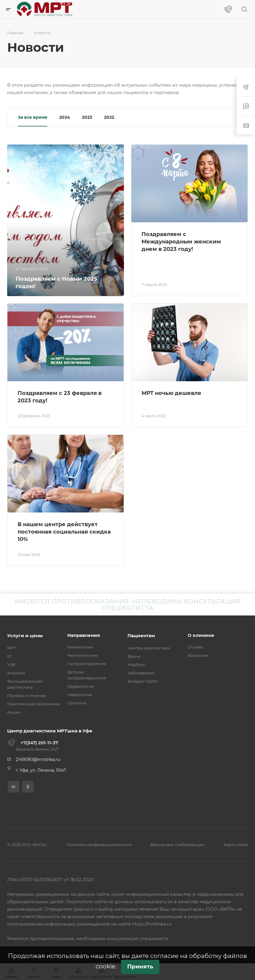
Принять (140, 966)
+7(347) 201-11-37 (39, 743)
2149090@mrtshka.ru (38, 759)
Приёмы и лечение (27, 695)
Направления (84, 635)
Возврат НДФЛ (143, 681)
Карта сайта (236, 845)
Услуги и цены (25, 636)
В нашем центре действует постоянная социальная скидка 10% (64, 532)
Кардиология (81, 686)
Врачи (134, 656)
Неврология (80, 695)
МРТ (12, 648)
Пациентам (141, 636)
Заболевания (141, 673)
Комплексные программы (33, 704)
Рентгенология (83, 655)
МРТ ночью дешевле (171, 393)
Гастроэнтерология (87, 664)
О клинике (201, 635)
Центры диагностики (149, 648)
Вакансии (198, 655)
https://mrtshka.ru (152, 924)
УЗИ (11, 665)
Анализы (16, 673)
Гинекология (80, 647)
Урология (77, 703)
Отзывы (195, 647)
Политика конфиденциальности (99, 845)
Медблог (136, 665)
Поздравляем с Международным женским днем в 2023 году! (181, 242)
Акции (14, 712)
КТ (10, 656)
